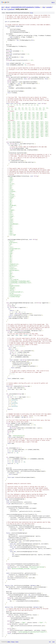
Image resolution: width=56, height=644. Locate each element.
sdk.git (8, 7)
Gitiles (9, 642)
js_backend (11, 9)
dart (3, 7)
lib (2, 9)
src (5, 9)
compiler (49, 7)
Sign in (53, 2)
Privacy (13, 642)
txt (50, 642)
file (31, 13)
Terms (17, 642)
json (53, 642)
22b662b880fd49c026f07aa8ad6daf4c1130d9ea (25, 7)
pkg (44, 7)
